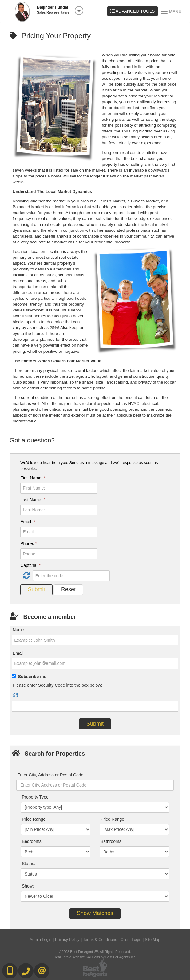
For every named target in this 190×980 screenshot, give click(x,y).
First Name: (33, 478)
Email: (28, 522)
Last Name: (33, 500)
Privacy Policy (67, 939)
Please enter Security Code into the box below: (57, 685)
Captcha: (30, 565)
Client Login (131, 939)
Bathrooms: (112, 841)
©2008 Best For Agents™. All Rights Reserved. (95, 952)
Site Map (153, 939)
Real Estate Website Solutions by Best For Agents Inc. (95, 957)
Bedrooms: (32, 841)
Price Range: (34, 819)
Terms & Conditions (100, 939)
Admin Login (41, 939)
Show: (28, 886)
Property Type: (36, 797)
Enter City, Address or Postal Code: (51, 775)
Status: (29, 864)
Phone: (29, 543)
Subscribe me (32, 677)
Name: (19, 630)
